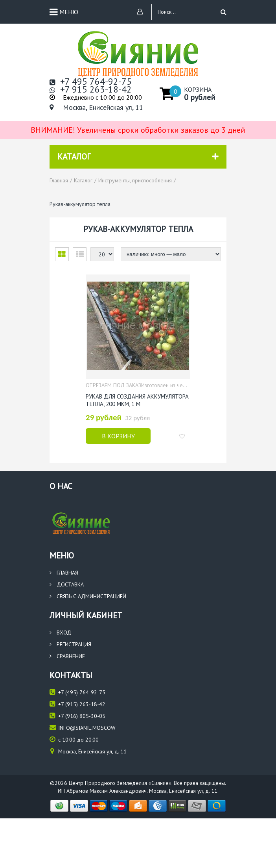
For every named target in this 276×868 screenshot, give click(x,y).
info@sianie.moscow (83, 726)
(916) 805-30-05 (77, 715)
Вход (60, 631)
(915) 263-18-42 (77, 703)
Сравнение (67, 655)
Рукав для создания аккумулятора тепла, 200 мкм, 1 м (137, 400)
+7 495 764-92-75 (91, 82)
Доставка (67, 583)
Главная (64, 571)
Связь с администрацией (88, 595)
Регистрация (70, 643)
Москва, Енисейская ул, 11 (96, 107)
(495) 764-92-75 (77, 691)
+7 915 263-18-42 (91, 89)
